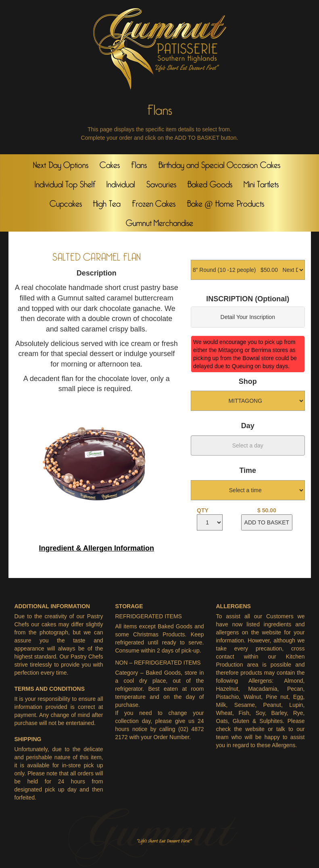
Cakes (110, 163)
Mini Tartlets (261, 182)
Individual (121, 182)
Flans (139, 163)
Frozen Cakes (154, 202)
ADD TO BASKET (267, 522)
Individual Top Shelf (65, 182)
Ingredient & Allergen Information (97, 548)
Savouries (161, 182)
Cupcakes (66, 202)
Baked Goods (210, 182)
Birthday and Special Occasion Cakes (219, 163)
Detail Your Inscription (248, 317)
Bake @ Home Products (225, 202)
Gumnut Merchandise (160, 221)
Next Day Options (61, 163)
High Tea (107, 202)
